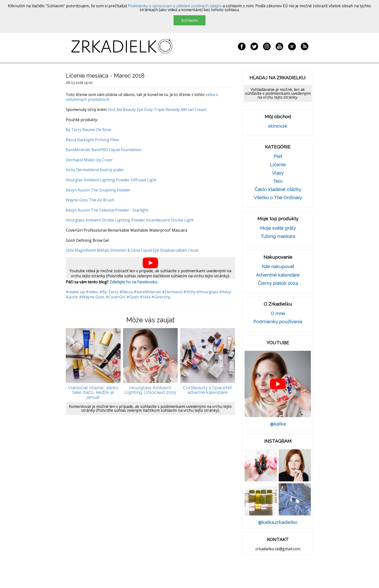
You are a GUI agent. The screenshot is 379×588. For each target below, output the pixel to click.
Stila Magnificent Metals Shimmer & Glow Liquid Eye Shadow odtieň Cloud (132, 250)
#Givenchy (161, 297)
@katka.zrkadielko (278, 522)
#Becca (126, 292)
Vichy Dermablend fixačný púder (95, 170)
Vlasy (278, 173)
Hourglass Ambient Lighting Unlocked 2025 (150, 390)
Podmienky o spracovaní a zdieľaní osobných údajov (175, 6)
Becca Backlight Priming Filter (93, 140)
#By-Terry (109, 292)
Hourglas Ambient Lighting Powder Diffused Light (111, 180)
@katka (278, 424)
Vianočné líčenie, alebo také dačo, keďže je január (93, 392)
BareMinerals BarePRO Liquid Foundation (104, 150)
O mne (278, 313)
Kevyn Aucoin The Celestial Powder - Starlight (107, 210)
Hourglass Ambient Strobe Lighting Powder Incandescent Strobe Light (130, 220)
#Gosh (133, 297)
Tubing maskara (278, 236)
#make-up (75, 292)
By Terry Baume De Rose (88, 130)
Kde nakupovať (278, 267)
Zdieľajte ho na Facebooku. (134, 282)
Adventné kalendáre (278, 275)
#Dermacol (172, 292)
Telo (278, 181)
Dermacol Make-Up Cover (89, 160)
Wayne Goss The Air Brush (90, 200)
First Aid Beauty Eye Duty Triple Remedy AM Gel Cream (157, 110)
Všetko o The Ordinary (278, 198)
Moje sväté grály (278, 228)
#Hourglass (207, 292)
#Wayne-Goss (92, 297)
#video (92, 292)
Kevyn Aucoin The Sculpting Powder (98, 190)
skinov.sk (278, 126)
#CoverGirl (116, 297)
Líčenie (278, 165)
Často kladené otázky (278, 189)
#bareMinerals (147, 292)
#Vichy (189, 292)
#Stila (145, 297)
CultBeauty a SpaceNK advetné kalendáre (208, 390)
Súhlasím (189, 20)
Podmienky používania (278, 322)
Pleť (278, 156)
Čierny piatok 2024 (278, 283)
